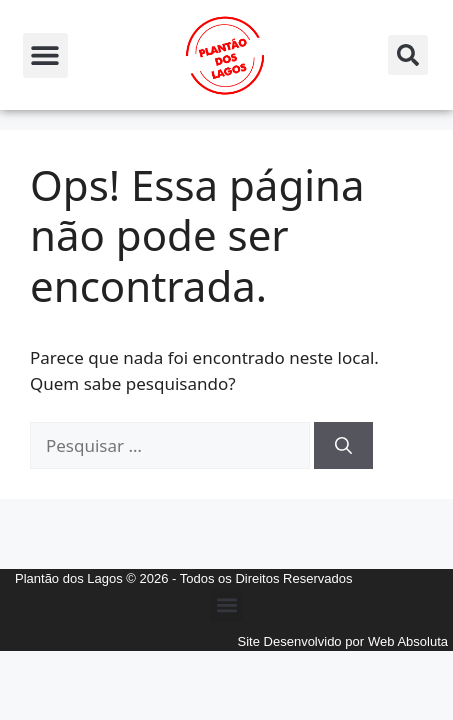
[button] (45, 55)
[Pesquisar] (343, 446)
